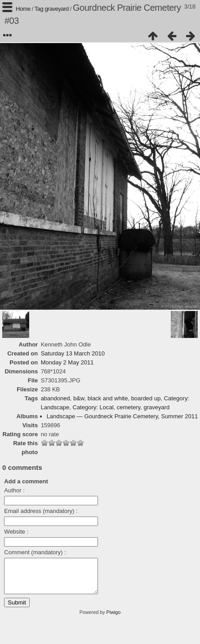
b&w (79, 398)
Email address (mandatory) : (41, 511)
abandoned (56, 398)
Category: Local (93, 407)
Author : (14, 490)
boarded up (146, 398)
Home (23, 9)
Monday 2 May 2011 (67, 362)
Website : (16, 532)
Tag (39, 9)
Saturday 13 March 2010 (73, 353)
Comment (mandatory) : (35, 552)
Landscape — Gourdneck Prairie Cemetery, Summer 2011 (122, 416)
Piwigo (114, 619)
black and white (108, 398)
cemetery (129, 407)
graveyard (56, 9)
